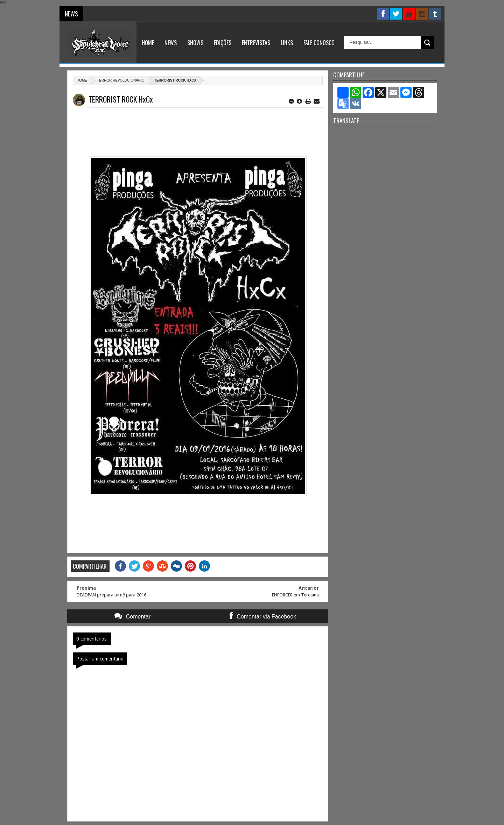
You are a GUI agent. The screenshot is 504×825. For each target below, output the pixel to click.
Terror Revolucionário (121, 80)
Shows (195, 43)
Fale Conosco (319, 43)
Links (287, 43)
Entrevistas (256, 43)
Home (148, 43)
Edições (223, 43)
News (171, 43)
